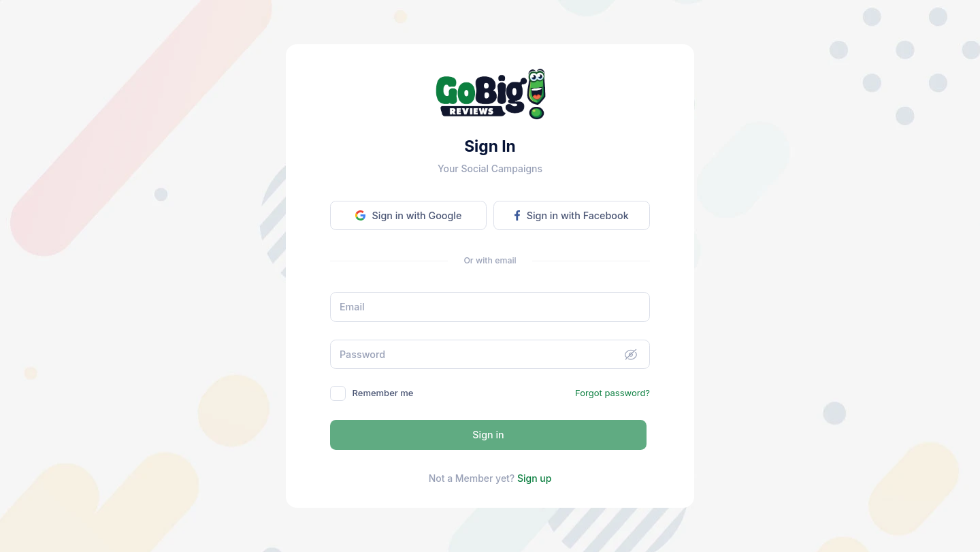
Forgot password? (612, 393)
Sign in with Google (408, 215)
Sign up (534, 478)
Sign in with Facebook (571, 215)
